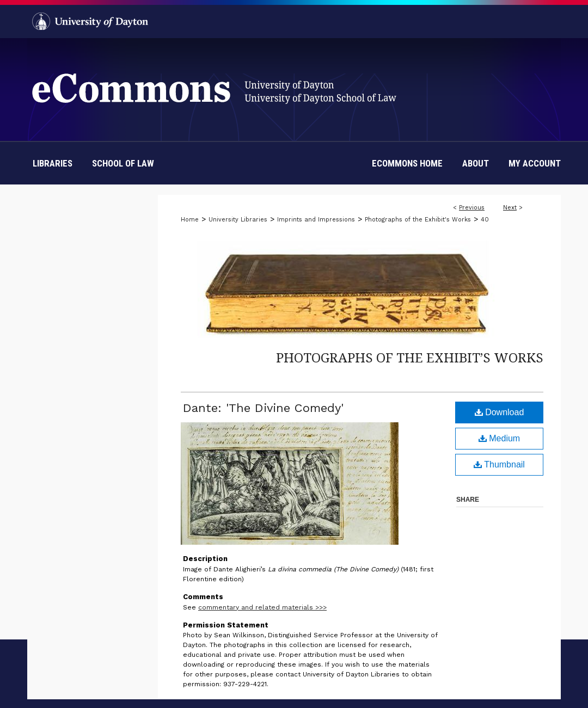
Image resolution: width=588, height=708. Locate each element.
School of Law (123, 163)
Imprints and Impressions (316, 220)
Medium (499, 438)
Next (510, 208)
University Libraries (238, 220)
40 (485, 220)
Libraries (53, 163)
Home (190, 220)
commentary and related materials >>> (262, 607)
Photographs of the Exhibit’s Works (410, 357)
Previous (472, 208)
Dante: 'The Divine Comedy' (263, 408)
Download (500, 412)
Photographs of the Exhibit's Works (418, 220)
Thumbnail (499, 464)
